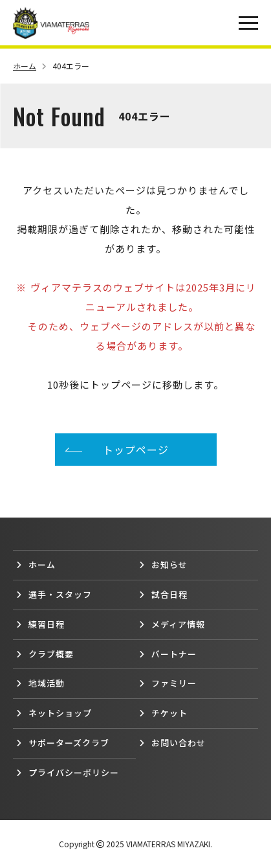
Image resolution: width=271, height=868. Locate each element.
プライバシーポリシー (68, 772)
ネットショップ (54, 713)
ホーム (30, 66)
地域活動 (40, 683)
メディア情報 (172, 624)
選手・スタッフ (54, 594)
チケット (163, 713)
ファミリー (168, 683)
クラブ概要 (45, 654)
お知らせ (163, 565)
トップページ (136, 450)
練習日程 (40, 624)
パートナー (168, 654)
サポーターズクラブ (63, 743)
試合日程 (163, 594)
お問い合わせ (172, 743)
